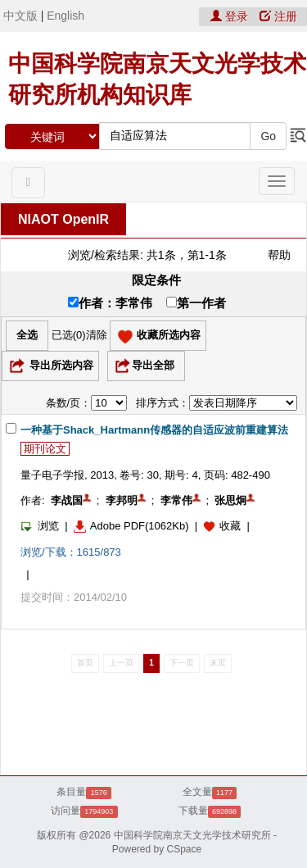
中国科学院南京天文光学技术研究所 (192, 835)
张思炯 (230, 500)
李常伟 (176, 500)
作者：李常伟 (110, 303)
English (65, 16)
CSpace (185, 849)
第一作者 (196, 303)
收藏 (230, 526)
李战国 (67, 500)
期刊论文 (45, 449)
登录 (231, 16)
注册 (278, 16)
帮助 (279, 255)
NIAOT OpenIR (63, 219)
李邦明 (122, 500)
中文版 (20, 16)
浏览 (40, 526)
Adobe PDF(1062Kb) (131, 526)
